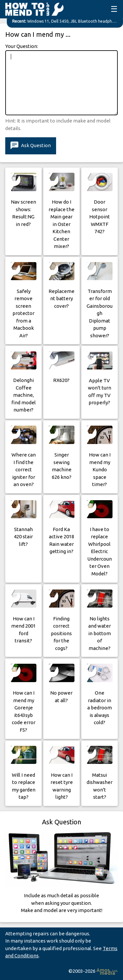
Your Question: (22, 46)
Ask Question (31, 146)
